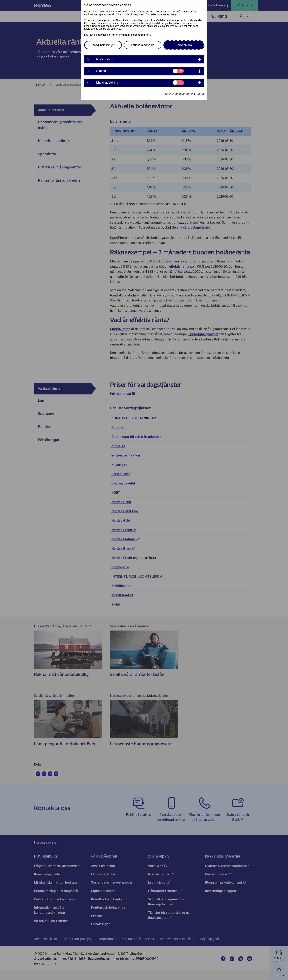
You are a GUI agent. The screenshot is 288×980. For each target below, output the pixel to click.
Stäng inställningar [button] (103, 45)
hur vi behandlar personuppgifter (131, 35)
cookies (102, 35)
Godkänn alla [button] (184, 45)
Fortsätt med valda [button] (143, 45)
